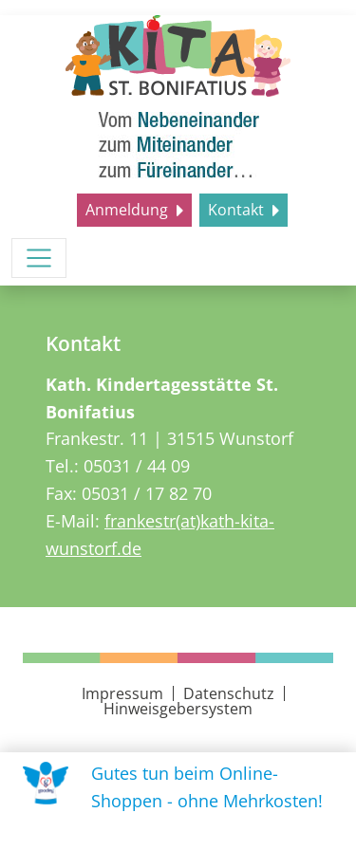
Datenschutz (229, 693)
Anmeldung (129, 210)
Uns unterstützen (183, 840)
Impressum (122, 693)
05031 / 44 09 (137, 466)
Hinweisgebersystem (178, 709)
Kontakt (238, 210)
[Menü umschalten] (39, 258)
